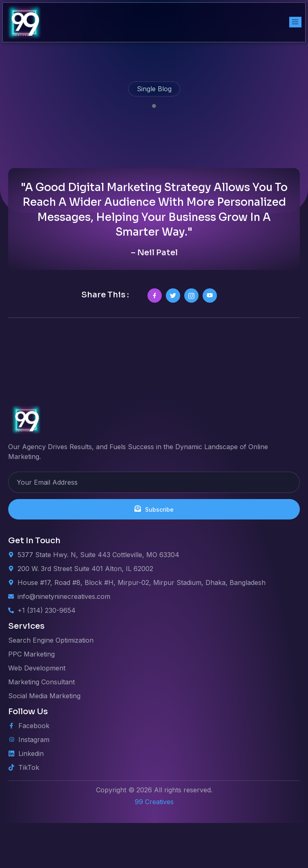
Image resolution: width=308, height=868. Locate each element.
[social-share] (155, 341)
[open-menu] (295, 22)
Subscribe (154, 554)
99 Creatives (154, 847)
